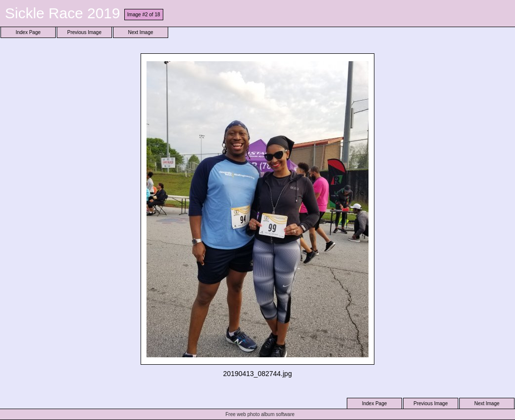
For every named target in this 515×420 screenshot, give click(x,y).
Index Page (28, 32)
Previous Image (84, 32)
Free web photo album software (260, 414)
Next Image (140, 32)
